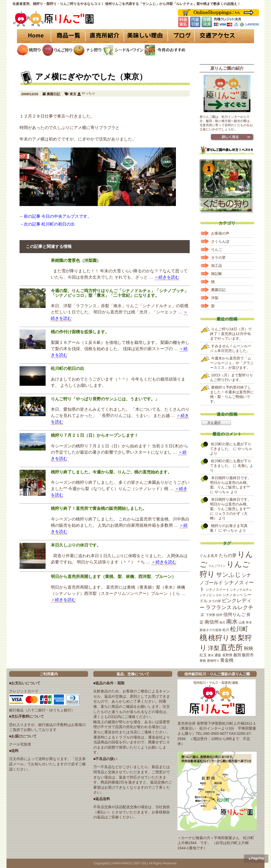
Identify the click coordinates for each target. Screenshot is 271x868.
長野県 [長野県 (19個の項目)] (227, 655)
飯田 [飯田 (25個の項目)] (237, 655)
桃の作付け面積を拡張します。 (80, 332)
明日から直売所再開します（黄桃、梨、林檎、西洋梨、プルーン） (113, 577)
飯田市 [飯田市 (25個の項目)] (248, 655)
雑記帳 (217, 274)
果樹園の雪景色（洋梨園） (76, 261)
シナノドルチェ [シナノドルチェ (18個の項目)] (241, 590)
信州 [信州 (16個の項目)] (219, 615)
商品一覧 (68, 36)
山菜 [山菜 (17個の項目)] (242, 622)
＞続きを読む (167, 277)
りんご (217, 249)
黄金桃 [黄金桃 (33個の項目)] (227, 660)
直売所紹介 (106, 36)
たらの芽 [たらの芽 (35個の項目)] (228, 555)
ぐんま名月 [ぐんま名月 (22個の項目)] (209, 556)
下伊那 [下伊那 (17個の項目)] (211, 615)
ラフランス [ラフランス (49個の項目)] (219, 607)
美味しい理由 (146, 36)
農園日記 (53, 94)
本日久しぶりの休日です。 (76, 545)
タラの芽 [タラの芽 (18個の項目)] (215, 601)
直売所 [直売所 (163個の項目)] (232, 647)
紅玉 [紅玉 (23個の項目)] (203, 655)
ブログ (180, 36)
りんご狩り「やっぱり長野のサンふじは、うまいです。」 (105, 399)
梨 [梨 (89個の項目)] (233, 638)
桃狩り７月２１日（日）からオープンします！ (95, 435)
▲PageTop (256, 858)
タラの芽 (218, 258)
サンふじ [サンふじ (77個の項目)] (229, 575)
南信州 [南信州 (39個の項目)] (212, 622)
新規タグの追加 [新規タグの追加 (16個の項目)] (211, 630)
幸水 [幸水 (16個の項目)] (249, 622)
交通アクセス (224, 36)
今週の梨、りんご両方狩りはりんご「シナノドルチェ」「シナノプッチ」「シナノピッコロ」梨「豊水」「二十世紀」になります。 (120, 293)
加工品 (217, 266)
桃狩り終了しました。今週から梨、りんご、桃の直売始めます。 (111, 472)
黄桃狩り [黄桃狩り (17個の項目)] (213, 661)
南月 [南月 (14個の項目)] (222, 622)
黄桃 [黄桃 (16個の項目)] (203, 661)
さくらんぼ (220, 241)
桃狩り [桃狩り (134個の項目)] (219, 638)
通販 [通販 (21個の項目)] (218, 655)
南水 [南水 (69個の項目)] (232, 622)
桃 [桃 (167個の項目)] (203, 638)
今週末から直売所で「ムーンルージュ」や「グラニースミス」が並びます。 (232, 363)
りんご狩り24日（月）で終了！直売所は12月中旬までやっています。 (231, 334)
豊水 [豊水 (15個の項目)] (211, 655)
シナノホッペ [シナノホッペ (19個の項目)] (233, 595)
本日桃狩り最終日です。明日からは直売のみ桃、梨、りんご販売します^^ (231, 483)
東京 (73, 94)
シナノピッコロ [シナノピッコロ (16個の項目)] (211, 595)
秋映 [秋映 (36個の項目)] (249, 648)
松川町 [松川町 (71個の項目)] (239, 629)
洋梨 (215, 298)
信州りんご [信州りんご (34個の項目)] (234, 615)
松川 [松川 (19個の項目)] (226, 630)
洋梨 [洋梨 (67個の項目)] (214, 648)
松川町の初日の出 (67, 368)
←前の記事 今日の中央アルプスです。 (56, 216)
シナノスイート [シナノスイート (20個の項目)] (217, 590)
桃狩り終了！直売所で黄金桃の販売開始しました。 (99, 508)
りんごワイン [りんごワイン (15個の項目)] (217, 566)
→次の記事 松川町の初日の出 (47, 224)
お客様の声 (220, 233)
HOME (34, 36)
